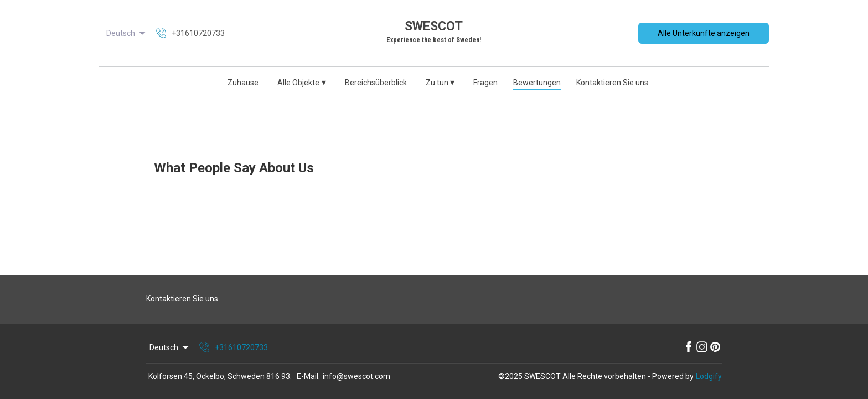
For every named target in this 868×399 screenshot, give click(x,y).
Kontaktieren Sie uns (612, 83)
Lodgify (709, 376)
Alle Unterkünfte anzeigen (704, 33)
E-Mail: (308, 376)
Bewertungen (537, 83)
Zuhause (243, 83)
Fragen (485, 83)
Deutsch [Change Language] (127, 33)
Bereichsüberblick (376, 83)
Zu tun (440, 82)
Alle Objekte (302, 82)
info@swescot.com (356, 376)
